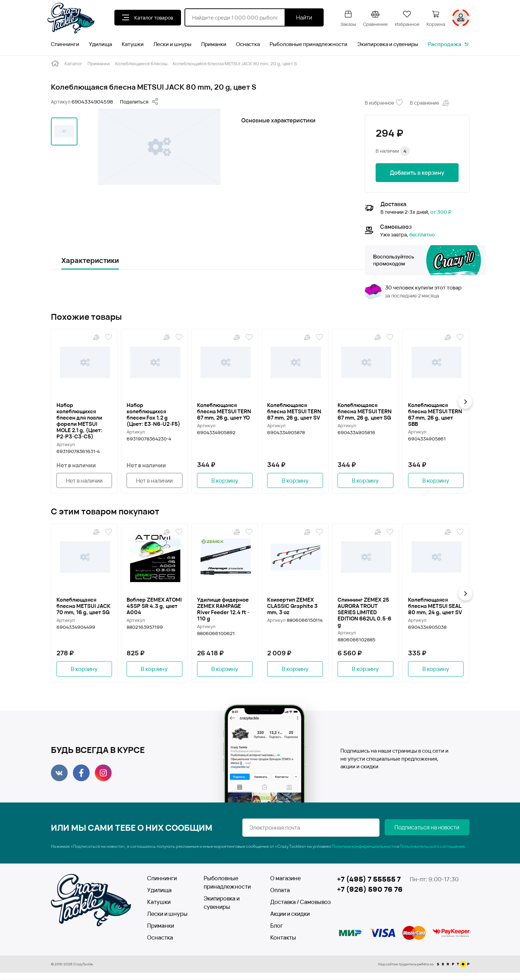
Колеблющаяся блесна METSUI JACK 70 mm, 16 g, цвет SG (84, 606)
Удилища (100, 44)
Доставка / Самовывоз (296, 902)
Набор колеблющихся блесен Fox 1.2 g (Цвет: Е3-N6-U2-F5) (153, 414)
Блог (277, 926)
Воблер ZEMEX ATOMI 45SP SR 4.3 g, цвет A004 (154, 606)
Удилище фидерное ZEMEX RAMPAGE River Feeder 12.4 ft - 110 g (223, 609)
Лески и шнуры (172, 44)
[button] (466, 402)
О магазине (285, 879)
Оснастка (248, 44)
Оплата (280, 890)
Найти (304, 17)
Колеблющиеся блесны (141, 63)
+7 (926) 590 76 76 (370, 890)
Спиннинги (65, 44)
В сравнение (430, 103)
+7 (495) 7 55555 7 (369, 879)
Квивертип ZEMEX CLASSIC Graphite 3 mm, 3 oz (292, 606)
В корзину (225, 481)
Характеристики (90, 260)
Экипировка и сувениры (388, 44)
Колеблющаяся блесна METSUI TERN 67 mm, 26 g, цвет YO (224, 411)
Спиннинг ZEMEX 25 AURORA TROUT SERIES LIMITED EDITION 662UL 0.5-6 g (364, 612)
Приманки (214, 44)
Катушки (133, 44)
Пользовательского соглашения (432, 847)
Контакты (283, 938)
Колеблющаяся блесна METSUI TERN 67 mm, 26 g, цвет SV (294, 411)
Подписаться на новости (435, 828)
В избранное (384, 103)
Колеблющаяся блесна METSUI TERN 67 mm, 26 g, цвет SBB (435, 414)
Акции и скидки (290, 914)
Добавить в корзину (417, 173)
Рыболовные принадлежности (308, 44)
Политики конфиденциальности (364, 847)
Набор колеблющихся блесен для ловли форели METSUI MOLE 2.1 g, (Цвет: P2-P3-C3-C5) (80, 421)
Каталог (73, 63)
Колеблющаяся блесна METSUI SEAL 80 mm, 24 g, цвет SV (435, 606)
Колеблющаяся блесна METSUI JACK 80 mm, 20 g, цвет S (235, 63)
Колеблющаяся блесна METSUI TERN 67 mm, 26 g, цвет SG (365, 411)
